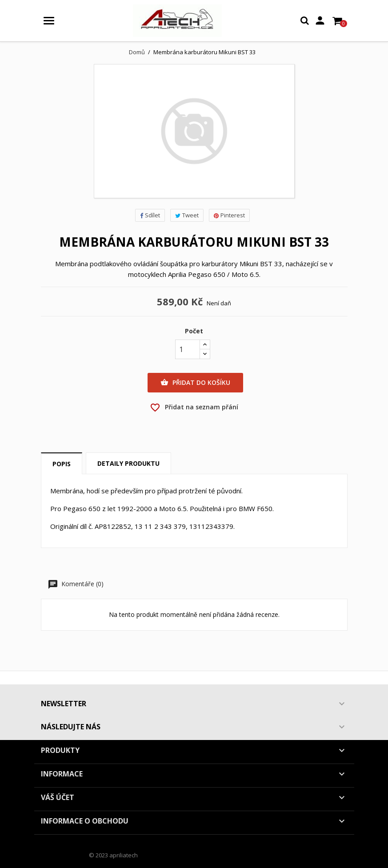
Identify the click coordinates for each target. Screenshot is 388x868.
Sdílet (150, 215)
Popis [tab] (62, 464)
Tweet (187, 215)
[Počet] (188, 349)
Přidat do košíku (195, 383)
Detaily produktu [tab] (128, 463)
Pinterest (229, 215)
